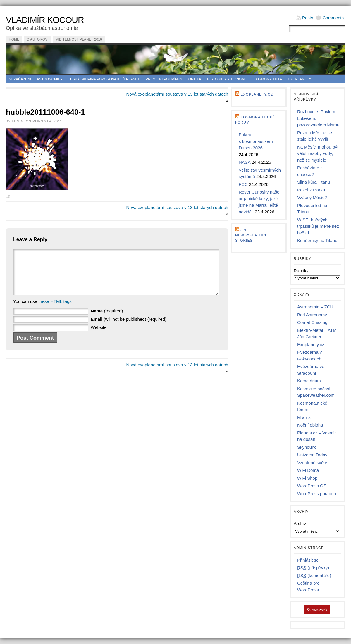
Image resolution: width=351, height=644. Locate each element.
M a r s (304, 417)
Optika (195, 79)
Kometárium (309, 381)
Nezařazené (21, 79)
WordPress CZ (312, 486)
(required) (107, 320)
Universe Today (312, 455)
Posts (308, 18)
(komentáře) (314, 576)
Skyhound (307, 447)
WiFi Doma (308, 470)
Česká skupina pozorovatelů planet (104, 79)
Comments (333, 18)
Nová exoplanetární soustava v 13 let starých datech (177, 94)
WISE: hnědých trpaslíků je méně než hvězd (318, 226)
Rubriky (301, 271)
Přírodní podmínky (164, 79)
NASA (245, 162)
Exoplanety (300, 79)
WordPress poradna (317, 494)
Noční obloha (310, 425)
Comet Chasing (312, 322)
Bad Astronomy (312, 315)
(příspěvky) (313, 568)
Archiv (300, 523)
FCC (243, 184)
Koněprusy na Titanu (317, 240)
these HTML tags (55, 310)
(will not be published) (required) (128, 328)
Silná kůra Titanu (314, 182)
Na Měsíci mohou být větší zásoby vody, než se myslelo (318, 153)
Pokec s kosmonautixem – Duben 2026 (258, 141)
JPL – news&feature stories (251, 235)
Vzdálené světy (312, 463)
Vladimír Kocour (45, 20)
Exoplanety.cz (257, 94)
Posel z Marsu (311, 190)
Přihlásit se (308, 560)
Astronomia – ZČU (315, 307)
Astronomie (49, 79)
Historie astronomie (228, 79)
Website (99, 336)
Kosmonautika (268, 79)
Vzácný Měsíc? (312, 197)
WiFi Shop (307, 478)
